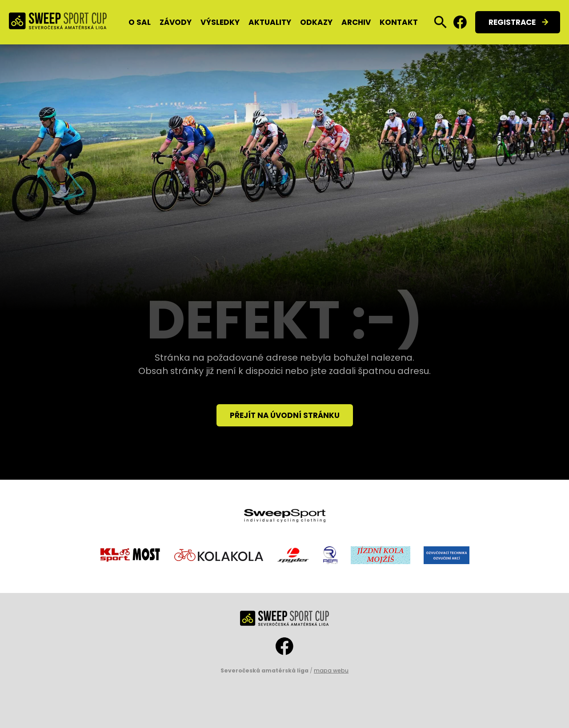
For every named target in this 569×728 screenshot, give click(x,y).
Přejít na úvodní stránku (285, 415)
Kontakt (399, 22)
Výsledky (220, 22)
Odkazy (316, 22)
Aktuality (270, 22)
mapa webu (331, 670)
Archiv (356, 22)
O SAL (140, 22)
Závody (176, 22)
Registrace (512, 22)
